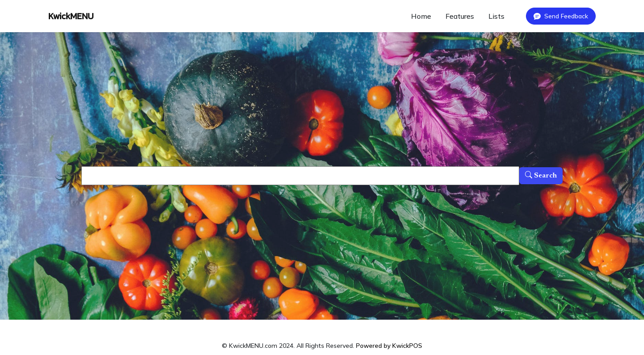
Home (421, 16)
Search (541, 176)
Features (460, 16)
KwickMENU (71, 16)
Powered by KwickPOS (389, 346)
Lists (496, 16)
